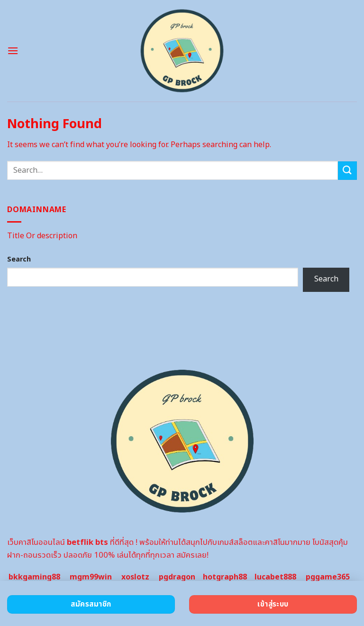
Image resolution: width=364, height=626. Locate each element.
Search (19, 259)
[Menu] (13, 51)
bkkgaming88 (34, 577)
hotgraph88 (225, 577)
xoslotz (135, 577)
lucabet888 (275, 577)
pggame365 (328, 577)
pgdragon (177, 577)
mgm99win (91, 577)
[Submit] (347, 171)
